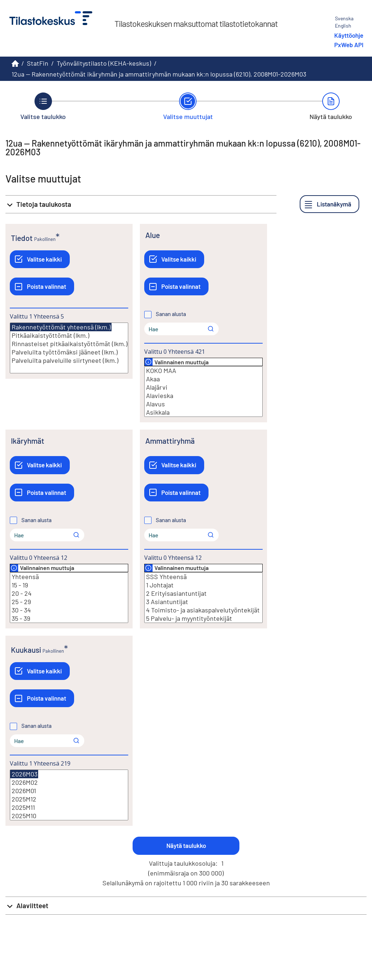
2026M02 (69, 782)
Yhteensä (69, 577)
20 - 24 (69, 593)
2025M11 (69, 807)
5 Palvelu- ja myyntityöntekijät (203, 618)
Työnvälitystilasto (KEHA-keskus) (104, 63)
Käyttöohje (349, 35)
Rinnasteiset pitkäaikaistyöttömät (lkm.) (69, 344)
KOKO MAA (203, 371)
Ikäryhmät (28, 441)
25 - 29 (69, 602)
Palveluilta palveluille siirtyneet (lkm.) (69, 360)
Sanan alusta (171, 314)
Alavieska (203, 396)
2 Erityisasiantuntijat (203, 593)
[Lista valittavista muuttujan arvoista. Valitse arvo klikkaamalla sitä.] (69, 348)
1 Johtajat (203, 585)
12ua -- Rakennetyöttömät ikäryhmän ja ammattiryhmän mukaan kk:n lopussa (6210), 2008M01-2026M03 (159, 74)
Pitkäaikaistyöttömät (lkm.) (69, 335)
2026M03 (24, 774)
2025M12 (69, 799)
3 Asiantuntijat (203, 602)
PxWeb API (349, 45)
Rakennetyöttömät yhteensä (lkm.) (61, 327)
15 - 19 (69, 585)
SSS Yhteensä (203, 577)
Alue (153, 235)
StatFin (38, 63)
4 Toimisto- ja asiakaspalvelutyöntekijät (203, 610)
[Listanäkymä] (329, 204)
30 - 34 (69, 610)
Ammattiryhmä (170, 441)
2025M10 (69, 816)
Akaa (203, 379)
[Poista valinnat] (42, 286)
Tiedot (22, 238)
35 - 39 (69, 618)
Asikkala (203, 412)
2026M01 (69, 791)
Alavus (203, 404)
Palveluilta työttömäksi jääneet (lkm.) (69, 352)
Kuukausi (26, 650)
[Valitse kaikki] (40, 259)
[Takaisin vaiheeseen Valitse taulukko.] (43, 106)
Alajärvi (203, 387)
